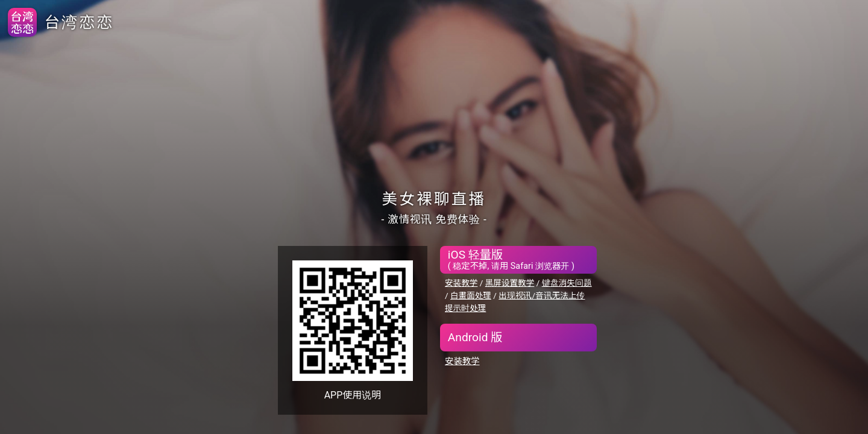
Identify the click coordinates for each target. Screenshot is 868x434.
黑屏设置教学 (510, 283)
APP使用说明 (353, 395)
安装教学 (461, 283)
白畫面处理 (471, 295)
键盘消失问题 (567, 283)
